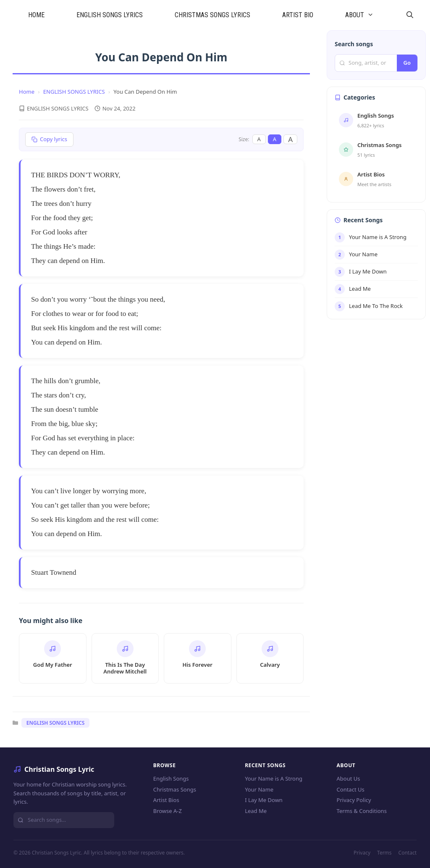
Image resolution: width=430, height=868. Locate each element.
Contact (408, 853)
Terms (384, 853)
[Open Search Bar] (410, 15)
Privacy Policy (354, 800)
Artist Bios (166, 800)
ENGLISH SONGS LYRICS (110, 15)
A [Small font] (259, 139)
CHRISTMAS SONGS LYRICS (212, 15)
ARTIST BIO (298, 15)
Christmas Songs (175, 789)
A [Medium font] (275, 139)
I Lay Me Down (264, 800)
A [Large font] (290, 139)
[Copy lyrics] (49, 139)
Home (27, 92)
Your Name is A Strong (274, 779)
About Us (349, 779)
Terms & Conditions (362, 811)
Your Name (259, 789)
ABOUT (367, 15)
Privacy (362, 853)
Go (407, 63)
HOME (36, 15)
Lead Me (256, 811)
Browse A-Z (168, 811)
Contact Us (351, 789)
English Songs (171, 779)
